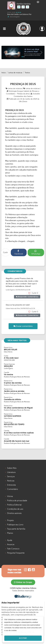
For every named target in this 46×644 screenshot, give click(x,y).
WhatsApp (36, 252)
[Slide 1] (24, 57)
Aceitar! (23, 638)
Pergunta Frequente (16, 553)
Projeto (10, 520)
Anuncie (11, 545)
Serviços (11, 477)
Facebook (19, 252)
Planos (10, 533)
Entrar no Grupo (23, 582)
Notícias (11, 481)
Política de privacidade (17, 501)
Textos (27, 73)
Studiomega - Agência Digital (23, 596)
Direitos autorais (14, 513)
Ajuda (10, 540)
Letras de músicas (15, 73)
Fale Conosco (13, 549)
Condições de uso (15, 509)
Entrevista (11, 485)
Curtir (5, 252)
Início (4, 73)
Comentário (13, 489)
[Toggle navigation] (4, 29)
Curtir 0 (33, 293)
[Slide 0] (22, 57)
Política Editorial (14, 505)
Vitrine (10, 496)
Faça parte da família (16, 529)
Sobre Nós (12, 468)
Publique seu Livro (15, 525)
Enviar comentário (23, 326)
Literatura (11, 472)
